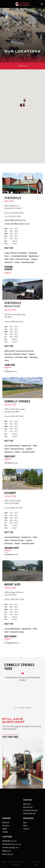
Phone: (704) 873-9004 (14, 214)
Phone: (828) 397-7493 (14, 417)
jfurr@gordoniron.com (11, 372)
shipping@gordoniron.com (15, 221)
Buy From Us (28, 807)
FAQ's (25, 826)
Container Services (30, 811)
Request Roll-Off (29, 814)
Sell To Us (27, 804)
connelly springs (10, 848)
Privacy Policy (37, 863)
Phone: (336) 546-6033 (14, 600)
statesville (10, 841)
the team (6, 826)
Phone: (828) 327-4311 (14, 508)
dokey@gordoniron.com (11, 464)
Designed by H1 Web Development (17, 863)
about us (6, 823)
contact (26, 829)
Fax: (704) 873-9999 (13, 217)
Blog (25, 823)
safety (5, 829)
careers (5, 832)
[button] (42, 4)
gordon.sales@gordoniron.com (17, 224)
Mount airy (8, 854)
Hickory (7, 851)
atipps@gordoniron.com (11, 555)
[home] (22, 4)
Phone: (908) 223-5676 (14, 322)
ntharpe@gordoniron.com (12, 643)
